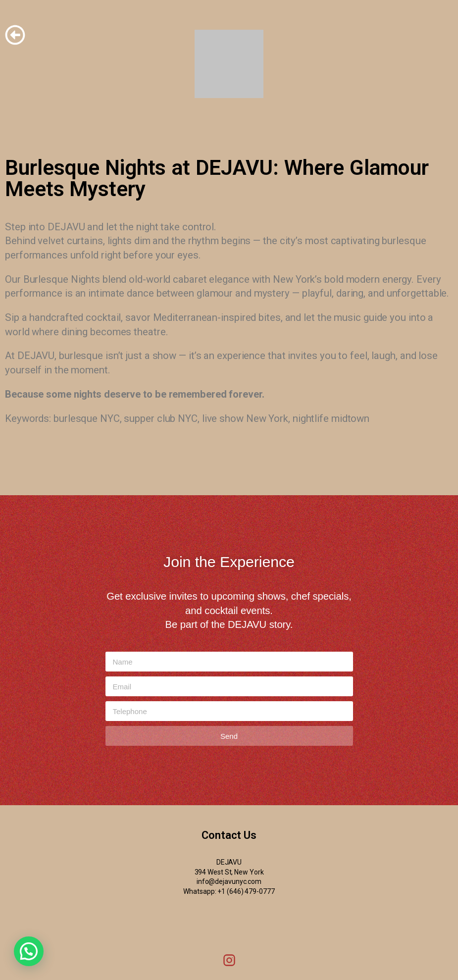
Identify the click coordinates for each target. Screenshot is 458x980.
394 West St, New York (229, 872)
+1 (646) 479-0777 (246, 891)
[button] (29, 951)
